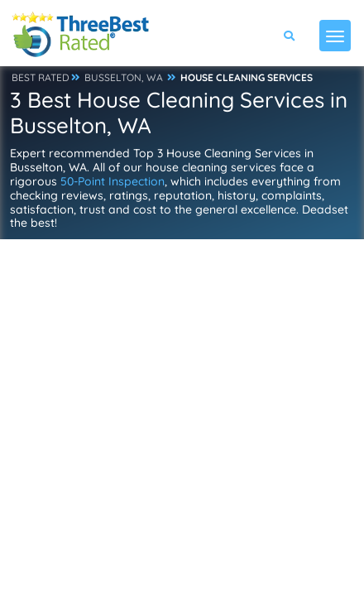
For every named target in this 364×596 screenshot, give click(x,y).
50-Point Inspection (113, 181)
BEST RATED (41, 77)
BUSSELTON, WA (124, 77)
